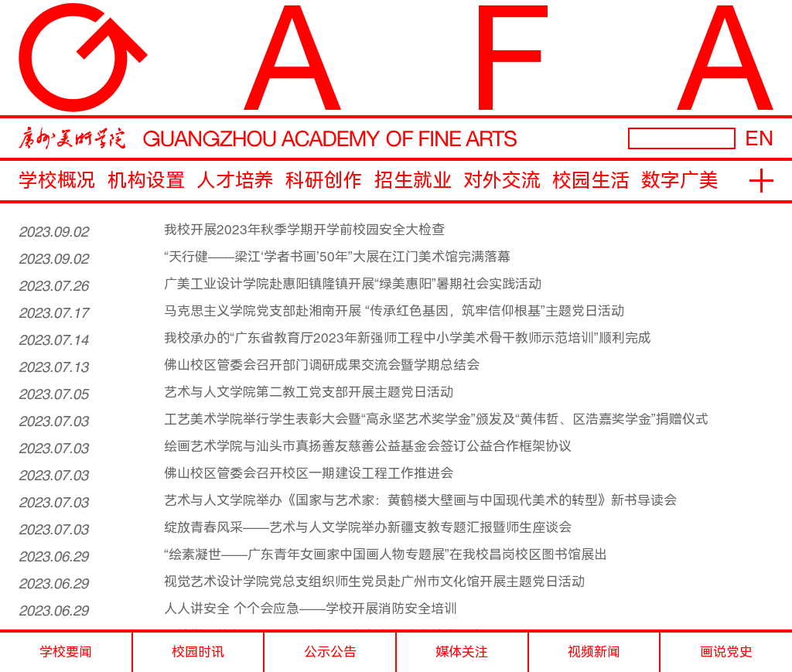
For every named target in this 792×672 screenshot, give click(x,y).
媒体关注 (462, 652)
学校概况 (57, 181)
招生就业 (413, 181)
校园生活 (591, 181)
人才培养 (235, 181)
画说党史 (726, 652)
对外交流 (502, 181)
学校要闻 (66, 652)
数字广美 (680, 181)
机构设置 (146, 181)
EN (759, 138)
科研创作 (324, 181)
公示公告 (330, 652)
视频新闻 (594, 652)
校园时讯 (198, 652)
